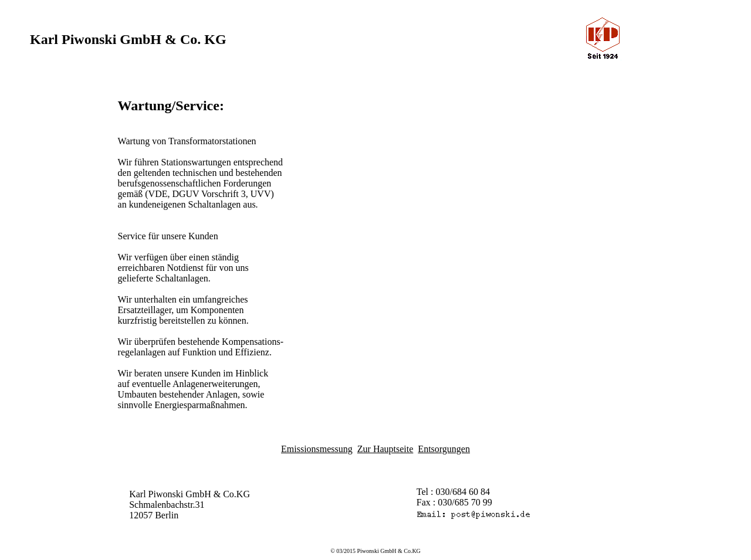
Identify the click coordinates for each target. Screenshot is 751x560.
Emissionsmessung (317, 449)
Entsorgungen (444, 449)
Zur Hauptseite (385, 449)
